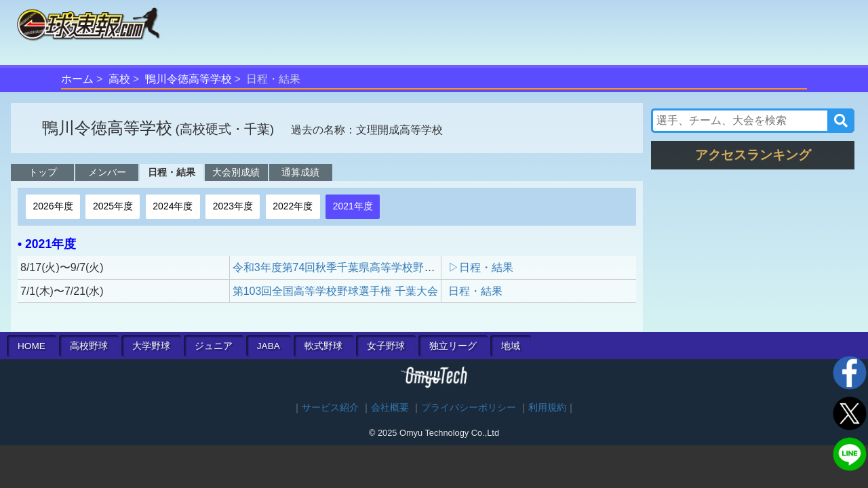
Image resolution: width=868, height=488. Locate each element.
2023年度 (233, 206)
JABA (269, 346)
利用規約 (547, 408)
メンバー (107, 172)
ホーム (77, 79)
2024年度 (173, 206)
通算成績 (300, 172)
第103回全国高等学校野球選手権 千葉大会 (335, 291)
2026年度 (53, 206)
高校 (119, 79)
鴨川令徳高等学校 (189, 79)
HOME (32, 346)
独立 (453, 346)
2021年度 (353, 206)
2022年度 (293, 206)
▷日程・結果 (481, 267)
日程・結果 (172, 172)
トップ (43, 172)
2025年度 (113, 206)
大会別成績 (236, 172)
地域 (511, 346)
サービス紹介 (330, 408)
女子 (386, 346)
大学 (151, 346)
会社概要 (390, 408)
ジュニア (214, 346)
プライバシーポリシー (469, 408)
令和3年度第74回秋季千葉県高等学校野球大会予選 (356, 267)
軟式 (323, 346)
